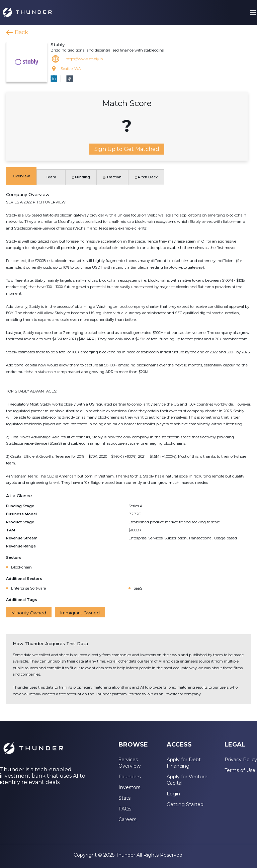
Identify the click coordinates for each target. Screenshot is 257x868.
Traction (112, 177)
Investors (129, 787)
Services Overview (130, 763)
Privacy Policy (241, 760)
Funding (81, 177)
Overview (21, 176)
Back (21, 32)
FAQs (125, 809)
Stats (124, 798)
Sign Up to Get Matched (127, 149)
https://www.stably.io (84, 59)
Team (51, 177)
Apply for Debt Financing (184, 763)
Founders (130, 777)
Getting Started (185, 804)
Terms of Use (240, 770)
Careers (127, 819)
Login (173, 794)
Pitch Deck (146, 177)
